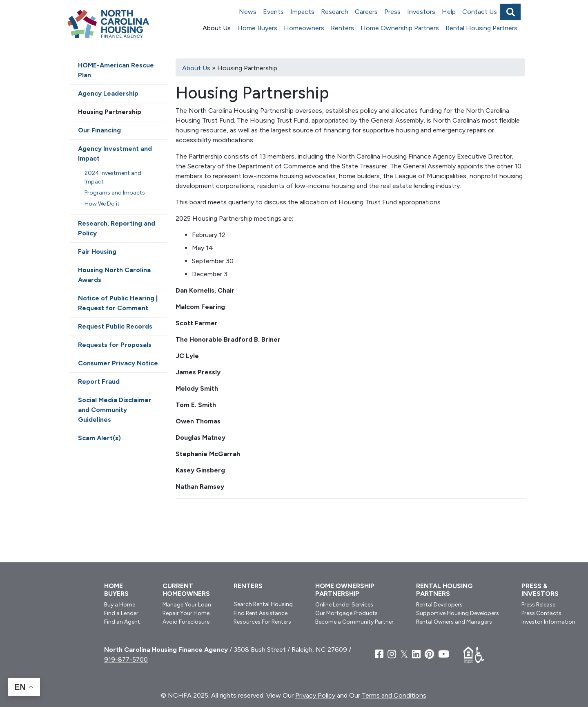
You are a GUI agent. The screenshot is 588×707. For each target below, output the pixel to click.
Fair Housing (97, 252)
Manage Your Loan (187, 605)
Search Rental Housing (263, 604)
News (248, 12)
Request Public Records (115, 326)
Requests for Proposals (115, 345)
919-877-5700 (126, 659)
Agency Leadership (108, 93)
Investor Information (548, 622)
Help (449, 12)
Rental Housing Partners (481, 28)
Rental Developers (439, 605)
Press (392, 12)
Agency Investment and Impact (115, 153)
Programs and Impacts (115, 193)
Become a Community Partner (354, 622)
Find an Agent (122, 622)
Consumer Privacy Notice (118, 363)
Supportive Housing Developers (458, 613)
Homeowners (304, 28)
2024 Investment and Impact (113, 177)
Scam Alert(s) (99, 438)
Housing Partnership (110, 112)
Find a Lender (121, 613)
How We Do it (102, 204)
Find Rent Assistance (261, 613)
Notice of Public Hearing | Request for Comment (118, 303)
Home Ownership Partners (400, 28)
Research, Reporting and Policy (117, 228)
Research (335, 12)
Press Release (538, 605)
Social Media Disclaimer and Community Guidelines (115, 410)
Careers (366, 12)
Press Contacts (541, 613)
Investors (421, 12)
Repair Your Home (186, 613)
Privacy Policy (315, 695)
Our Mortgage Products (346, 613)
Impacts (302, 12)
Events (273, 12)
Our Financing (99, 130)
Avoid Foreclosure (186, 622)
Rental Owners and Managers (454, 622)
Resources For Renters (262, 622)
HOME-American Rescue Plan (116, 70)
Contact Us (480, 12)
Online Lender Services (344, 605)
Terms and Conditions (394, 695)
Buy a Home (120, 605)
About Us (217, 28)
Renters (342, 28)
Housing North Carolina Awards (114, 275)
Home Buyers (257, 28)
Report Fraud (99, 381)
